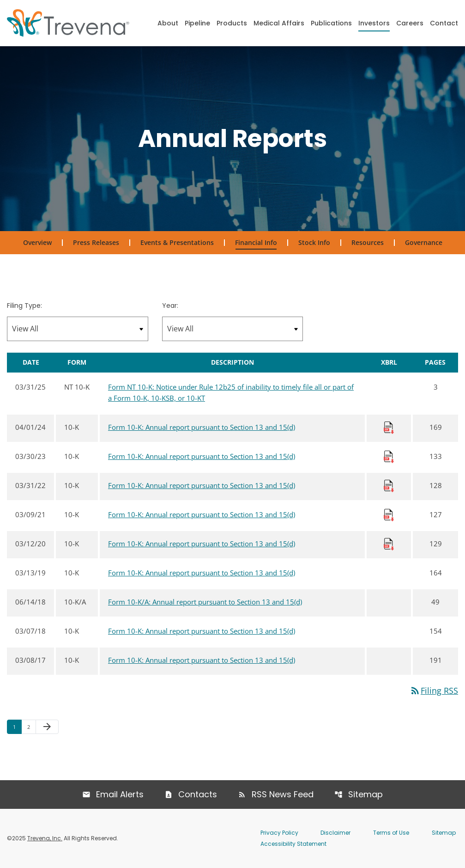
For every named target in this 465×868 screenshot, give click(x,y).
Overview (37, 242)
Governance (424, 242)
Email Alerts (120, 794)
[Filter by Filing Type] (78, 329)
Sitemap (365, 794)
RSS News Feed (283, 794)
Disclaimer (335, 833)
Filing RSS (434, 691)
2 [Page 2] (31, 727)
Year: (170, 306)
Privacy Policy (279, 833)
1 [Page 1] (17, 727)
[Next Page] (47, 727)
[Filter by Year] (233, 329)
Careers (410, 23)
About (168, 23)
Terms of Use (391, 833)
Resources (368, 242)
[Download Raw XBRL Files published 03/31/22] (389, 485)
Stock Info (314, 242)
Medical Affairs (279, 23)
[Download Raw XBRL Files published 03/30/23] (389, 456)
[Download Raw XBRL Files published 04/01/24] (389, 427)
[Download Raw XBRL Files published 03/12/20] (389, 544)
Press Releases (96, 242)
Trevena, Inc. (45, 838)
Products (232, 23)
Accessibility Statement (293, 844)
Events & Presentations (177, 242)
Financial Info (256, 242)
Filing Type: (24, 306)
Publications (331, 23)
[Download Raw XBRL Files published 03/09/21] (389, 514)
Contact (444, 23)
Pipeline (197, 23)
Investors (374, 23)
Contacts (198, 794)
